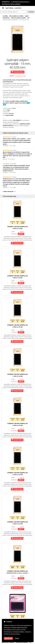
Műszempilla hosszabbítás (16, 16)
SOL (30, 642)
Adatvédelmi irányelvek (22, 642)
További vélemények (9, 192)
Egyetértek (8, 638)
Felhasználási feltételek (8, 642)
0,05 (28, 18)
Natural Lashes (13, 8)
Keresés (31, 12)
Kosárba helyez (17, 72)
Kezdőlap (5, 16)
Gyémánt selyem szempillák (17, 228)
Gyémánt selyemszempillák (18, 18)
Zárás (17, 638)
